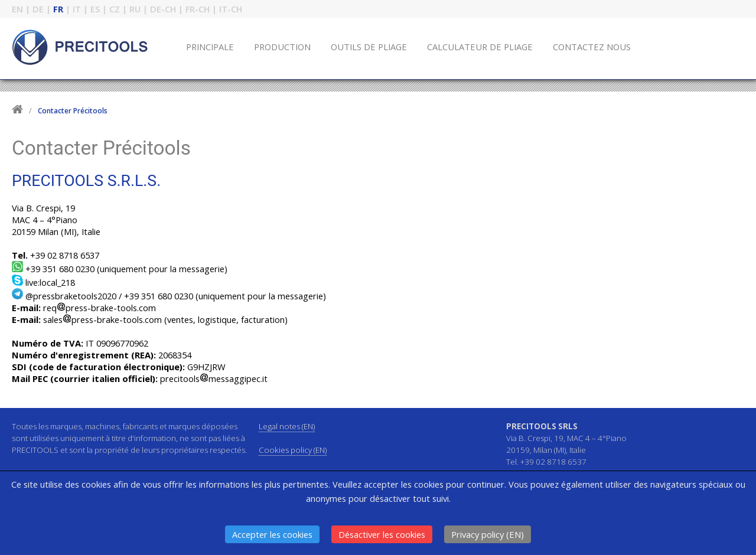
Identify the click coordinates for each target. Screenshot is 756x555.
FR (58, 9)
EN (17, 9)
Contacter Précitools (73, 111)
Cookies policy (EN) (293, 450)
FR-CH (198, 9)
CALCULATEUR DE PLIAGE (480, 47)
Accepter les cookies (272, 534)
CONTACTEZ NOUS (592, 47)
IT (77, 9)
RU (135, 9)
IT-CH (231, 9)
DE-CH (163, 9)
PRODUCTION (282, 47)
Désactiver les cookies (382, 534)
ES (95, 9)
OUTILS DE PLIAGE (369, 47)
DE (38, 9)
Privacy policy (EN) (488, 534)
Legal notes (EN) (287, 426)
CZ (115, 9)
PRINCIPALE (210, 47)
